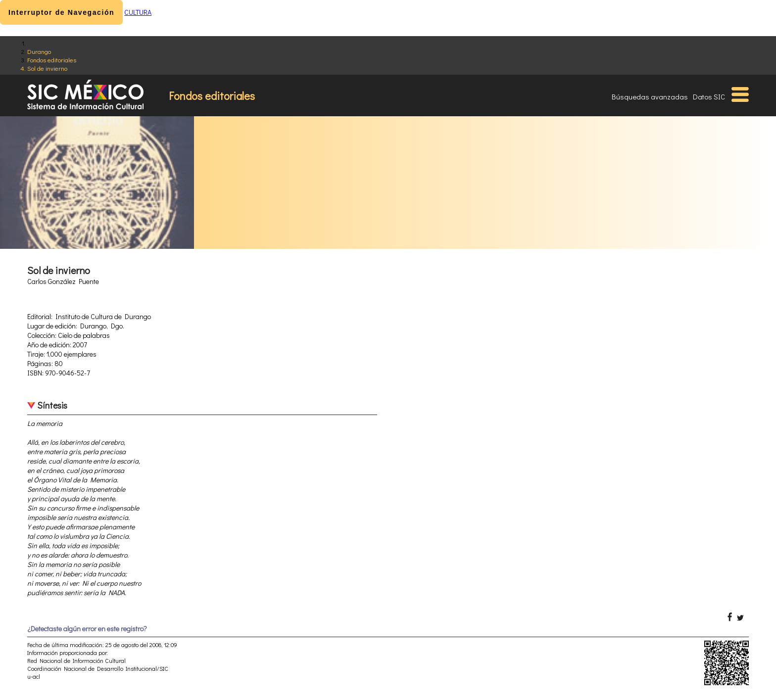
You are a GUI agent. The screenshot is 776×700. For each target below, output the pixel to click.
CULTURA (138, 12)
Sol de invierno (47, 68)
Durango (39, 51)
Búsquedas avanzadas (650, 96)
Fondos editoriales (52, 60)
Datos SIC (709, 96)
